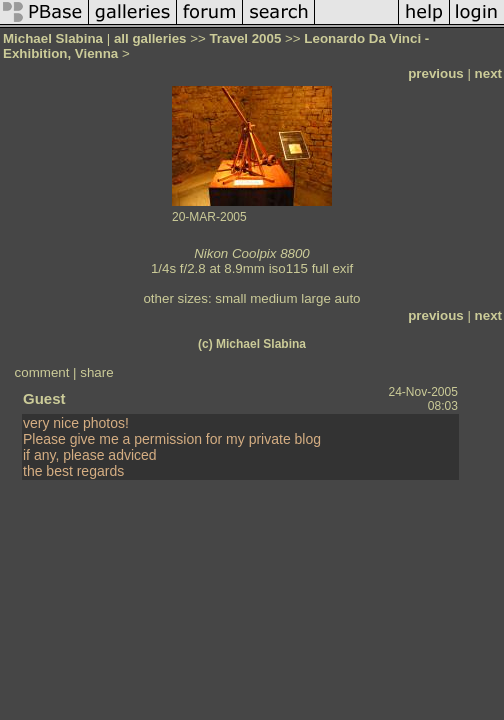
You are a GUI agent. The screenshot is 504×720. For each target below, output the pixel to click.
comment (42, 372)
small (230, 298)
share (96, 372)
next (488, 73)
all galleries (150, 38)
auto (348, 298)
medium (273, 298)
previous (436, 73)
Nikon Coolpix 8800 (252, 253)
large (316, 298)
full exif (332, 268)
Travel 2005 (245, 38)
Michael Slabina (53, 38)
